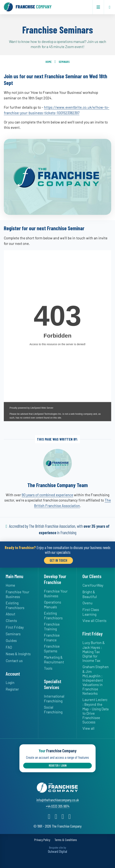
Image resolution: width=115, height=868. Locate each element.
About (10, 614)
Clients (11, 620)
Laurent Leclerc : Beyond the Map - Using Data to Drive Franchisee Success (95, 710)
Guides (11, 640)
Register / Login (58, 765)
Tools (48, 668)
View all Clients (94, 620)
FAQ (9, 647)
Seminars (64, 62)
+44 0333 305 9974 (57, 805)
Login (10, 682)
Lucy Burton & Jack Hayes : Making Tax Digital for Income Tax (94, 651)
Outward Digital (57, 851)
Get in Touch (58, 560)
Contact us (14, 660)
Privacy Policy (42, 839)
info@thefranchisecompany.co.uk (58, 799)
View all (88, 728)
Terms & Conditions (66, 839)
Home (49, 62)
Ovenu (87, 603)
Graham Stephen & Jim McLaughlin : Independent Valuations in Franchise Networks (96, 680)
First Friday (15, 627)
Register (12, 689)
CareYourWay (93, 585)
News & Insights (18, 653)
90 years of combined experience (47, 495)
